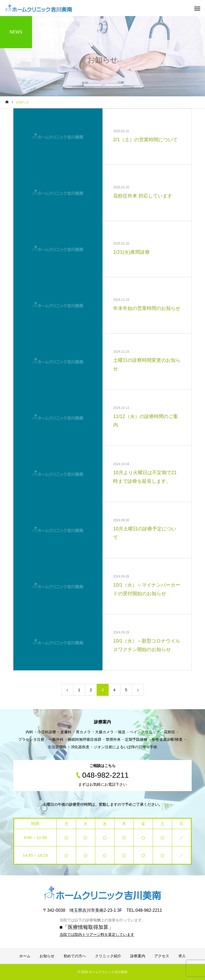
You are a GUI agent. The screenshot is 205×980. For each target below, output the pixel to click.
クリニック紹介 (108, 956)
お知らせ (47, 956)
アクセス (162, 956)
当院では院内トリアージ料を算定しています (97, 935)
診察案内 (138, 956)
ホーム (25, 956)
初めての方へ (75, 956)
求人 (182, 956)
